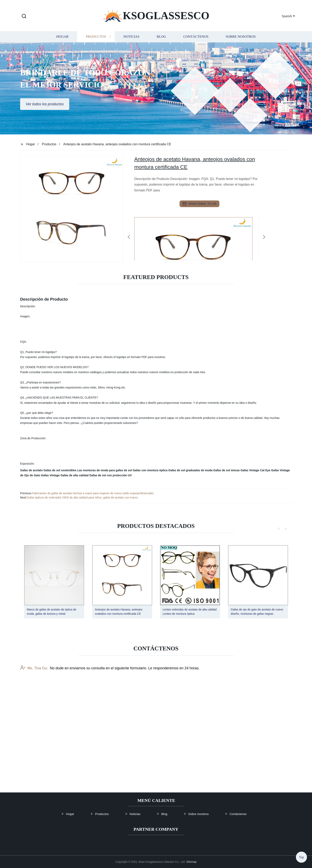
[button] (24, 16)
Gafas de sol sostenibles (60, 470)
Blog (161, 37)
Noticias (131, 37)
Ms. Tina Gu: (34, 699)
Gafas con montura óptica (150, 470)
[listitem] (156, 235)
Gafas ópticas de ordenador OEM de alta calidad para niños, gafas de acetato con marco (82, 497)
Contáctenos (196, 37)
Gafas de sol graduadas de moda (190, 470)
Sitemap (191, 862)
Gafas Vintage (50, 475)
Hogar (62, 37)
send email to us (199, 204)
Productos (96, 37)
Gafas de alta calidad (74, 475)
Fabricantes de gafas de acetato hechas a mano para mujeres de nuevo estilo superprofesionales (93, 493)
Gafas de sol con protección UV (111, 475)
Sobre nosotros (241, 37)
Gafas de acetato (31, 470)
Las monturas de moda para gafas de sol (105, 470)
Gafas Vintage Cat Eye (255, 470)
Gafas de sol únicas (226, 470)
